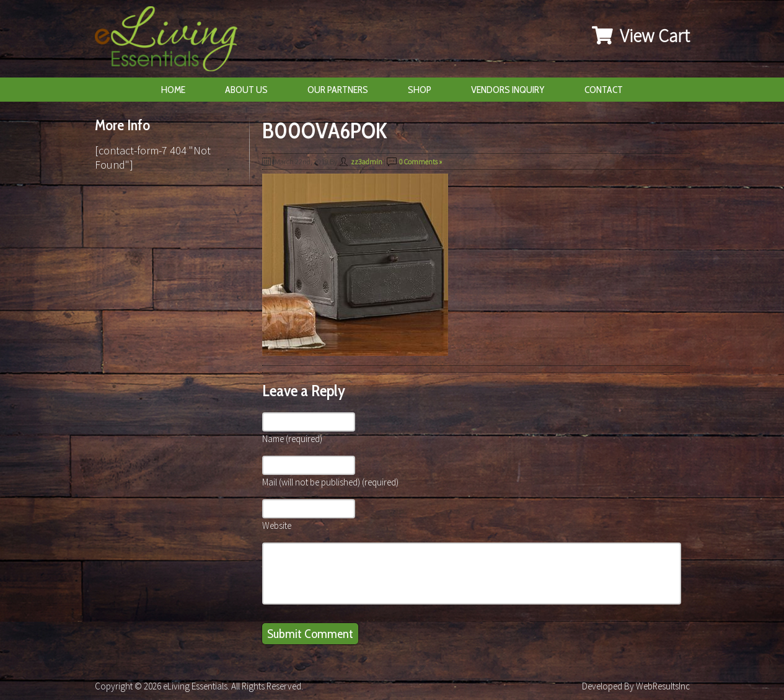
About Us (246, 90)
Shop (420, 90)
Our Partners (338, 90)
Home (173, 90)
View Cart (641, 35)
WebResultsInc (663, 686)
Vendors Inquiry (508, 90)
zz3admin (367, 162)
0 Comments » (421, 162)
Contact (604, 90)
